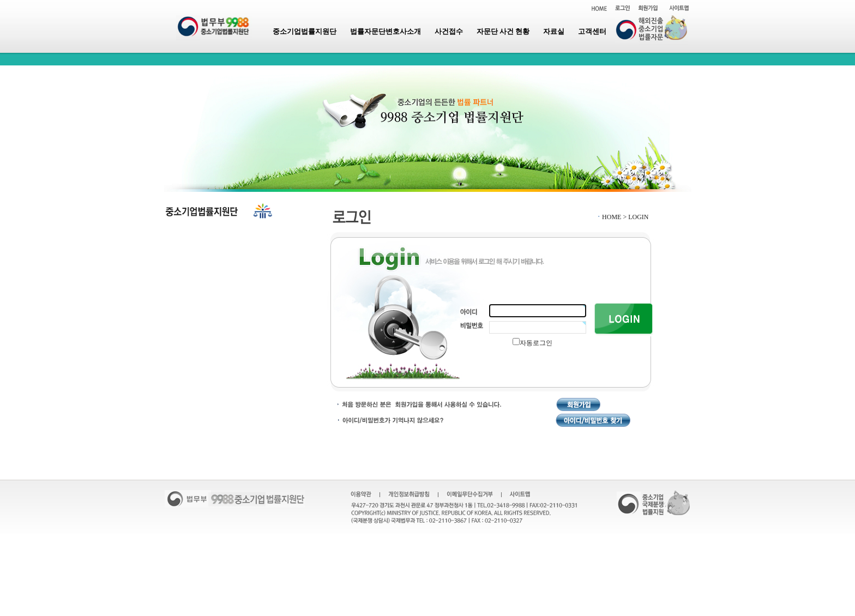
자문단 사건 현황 (503, 31)
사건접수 (449, 31)
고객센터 (592, 31)
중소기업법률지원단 (305, 31)
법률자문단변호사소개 (386, 31)
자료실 (554, 31)
